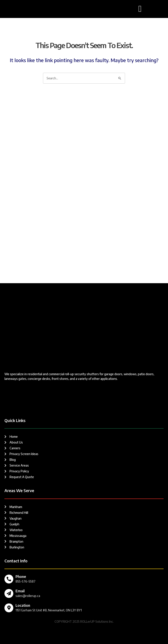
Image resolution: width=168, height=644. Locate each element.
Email (20, 591)
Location (23, 605)
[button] (140, 9)
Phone (21, 577)
